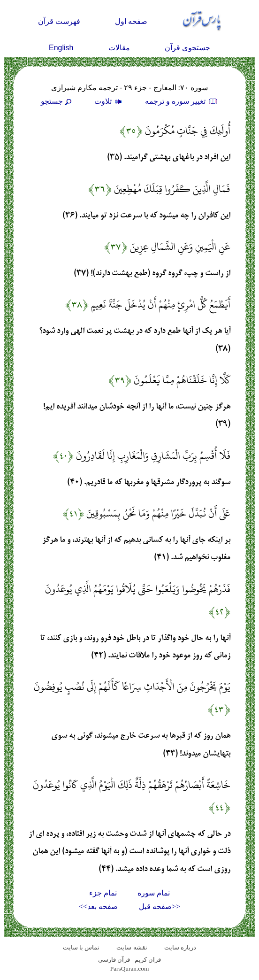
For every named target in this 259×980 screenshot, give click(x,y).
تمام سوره (154, 893)
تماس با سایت (81, 947)
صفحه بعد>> (98, 907)
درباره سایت (180, 947)
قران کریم (148, 960)
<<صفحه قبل (160, 907)
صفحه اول (131, 21)
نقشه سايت (132, 947)
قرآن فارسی (114, 960)
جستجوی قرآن (187, 48)
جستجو (57, 101)
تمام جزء (103, 893)
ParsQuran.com (130, 968)
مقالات (119, 48)
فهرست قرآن (59, 21)
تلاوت (109, 101)
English (61, 48)
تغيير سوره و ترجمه (182, 101)
